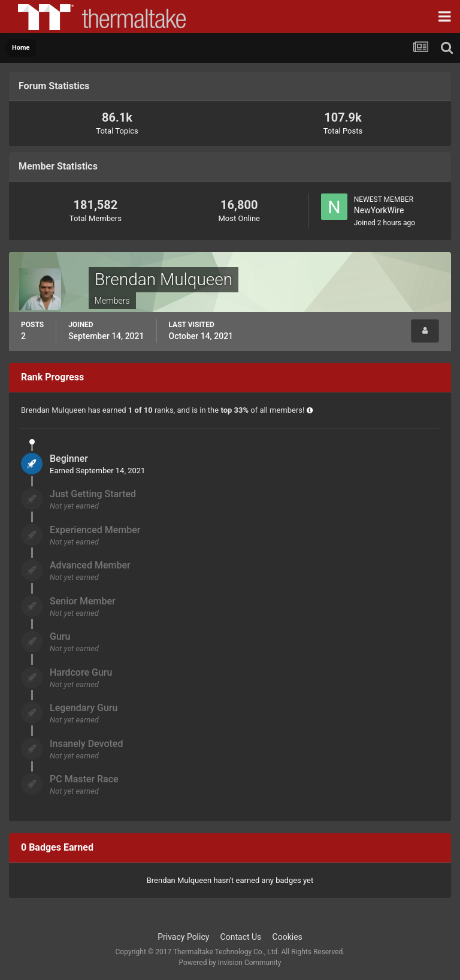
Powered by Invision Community (230, 963)
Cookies (287, 937)
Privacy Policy (183, 937)
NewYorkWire (379, 210)
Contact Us (241, 937)
